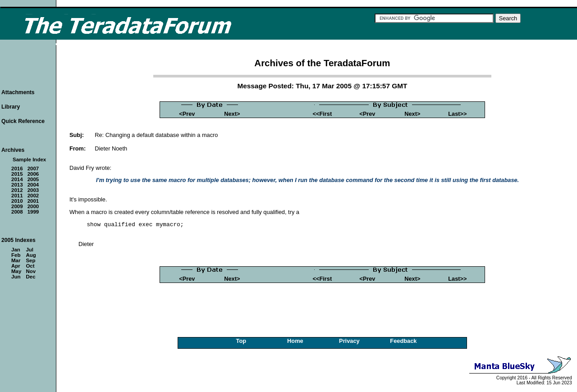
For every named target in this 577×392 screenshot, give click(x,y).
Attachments (18, 92)
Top (241, 341)
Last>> (457, 114)
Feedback (403, 341)
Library (11, 107)
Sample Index (29, 160)
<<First (323, 114)
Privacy (349, 341)
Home (295, 341)
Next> (232, 114)
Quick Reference (23, 121)
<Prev (187, 114)
